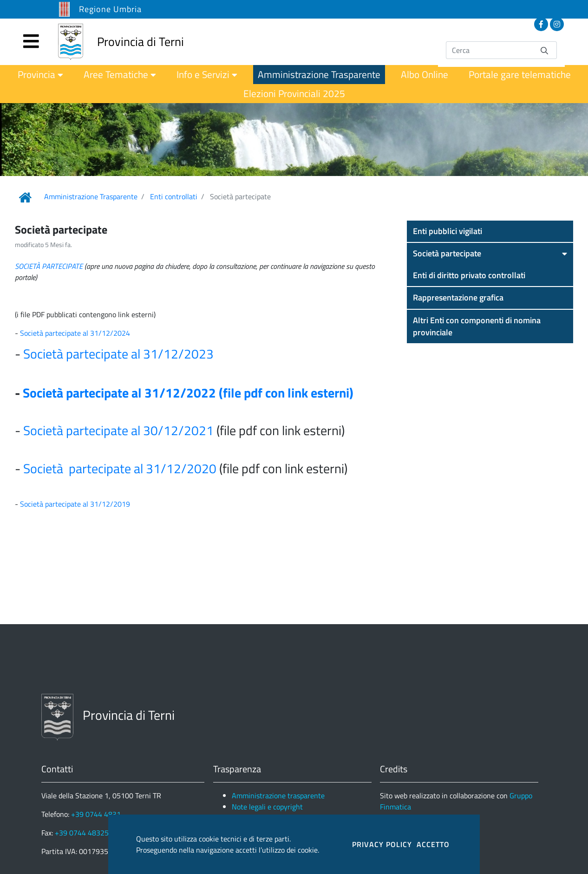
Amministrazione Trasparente (91, 196)
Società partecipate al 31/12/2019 (75, 504)
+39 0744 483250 (84, 833)
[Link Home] (25, 197)
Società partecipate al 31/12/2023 (118, 354)
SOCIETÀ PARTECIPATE (49, 266)
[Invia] (544, 50)
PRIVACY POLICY (382, 844)
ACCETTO (433, 844)
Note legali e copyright (267, 807)
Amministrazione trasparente (278, 796)
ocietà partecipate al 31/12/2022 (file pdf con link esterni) (192, 393)
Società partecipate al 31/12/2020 (120, 468)
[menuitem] (40, 75)
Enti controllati (174, 196)
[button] (490, 231)
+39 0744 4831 (96, 814)
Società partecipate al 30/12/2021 (118, 430)
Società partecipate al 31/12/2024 (76, 333)
